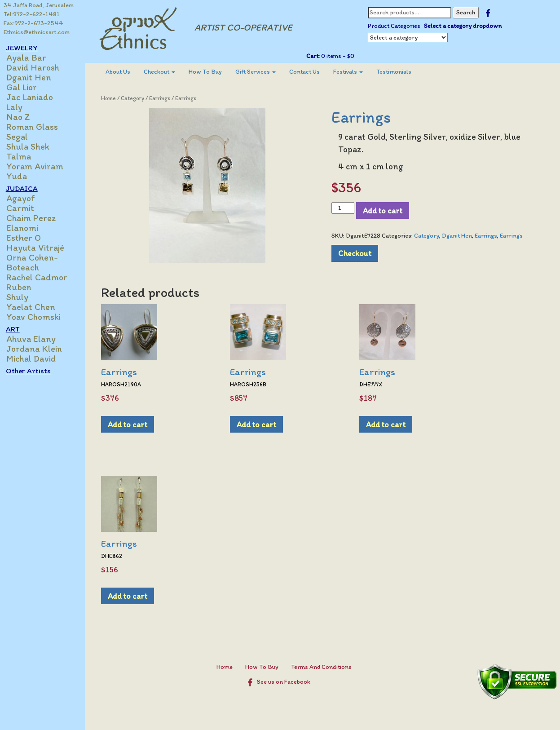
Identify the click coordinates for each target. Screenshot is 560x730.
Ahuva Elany (36, 339)
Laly (19, 107)
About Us (122, 72)
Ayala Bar (31, 58)
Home (113, 98)
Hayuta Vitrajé (40, 248)
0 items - (339, 56)
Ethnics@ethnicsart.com (37, 32)
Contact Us (309, 72)
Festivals (353, 72)
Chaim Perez (36, 218)
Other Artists (33, 371)
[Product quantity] (345, 208)
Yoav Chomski (38, 317)
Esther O (29, 238)
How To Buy (210, 72)
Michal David (36, 358)
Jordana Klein (39, 349)
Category (137, 98)
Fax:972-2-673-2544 (33, 23)
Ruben (24, 287)
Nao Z (23, 117)
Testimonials (398, 72)
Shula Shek (33, 146)
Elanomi (27, 228)
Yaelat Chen (36, 307)
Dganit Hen (34, 77)
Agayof (26, 198)
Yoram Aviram (40, 166)
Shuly (22, 297)
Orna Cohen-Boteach (37, 262)
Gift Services (260, 72)
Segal (22, 137)
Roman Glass (37, 127)
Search (467, 12)
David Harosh (38, 67)
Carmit (25, 208)
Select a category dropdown (465, 26)
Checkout (164, 72)
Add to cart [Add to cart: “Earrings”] (132, 424)
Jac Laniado (35, 97)
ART (18, 329)
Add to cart (385, 210)
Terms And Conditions (324, 667)
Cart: (315, 56)
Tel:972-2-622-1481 (32, 14)
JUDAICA (27, 188)
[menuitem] (122, 72)
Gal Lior (26, 87)
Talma (24, 156)
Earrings (164, 98)
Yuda (22, 176)
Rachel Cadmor (42, 277)
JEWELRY (27, 48)
